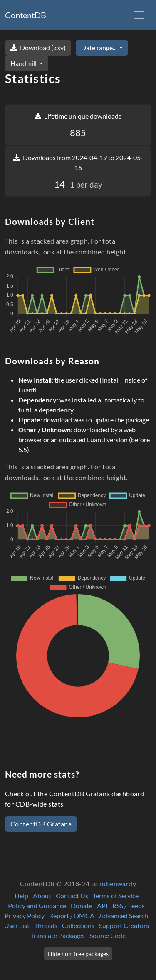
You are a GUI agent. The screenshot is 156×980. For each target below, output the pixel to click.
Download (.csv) (38, 48)
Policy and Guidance (37, 906)
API (102, 906)
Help (21, 896)
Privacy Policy (25, 915)
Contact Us (72, 896)
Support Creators (124, 925)
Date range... (99, 48)
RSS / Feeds (129, 906)
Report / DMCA (72, 915)
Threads (46, 925)
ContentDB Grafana (41, 824)
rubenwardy (118, 884)
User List (17, 925)
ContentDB (26, 15)
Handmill (24, 63)
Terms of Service (116, 896)
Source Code (108, 935)
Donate (82, 906)
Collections (78, 925)
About (42, 896)
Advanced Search (124, 915)
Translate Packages (58, 935)
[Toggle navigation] (139, 15)
